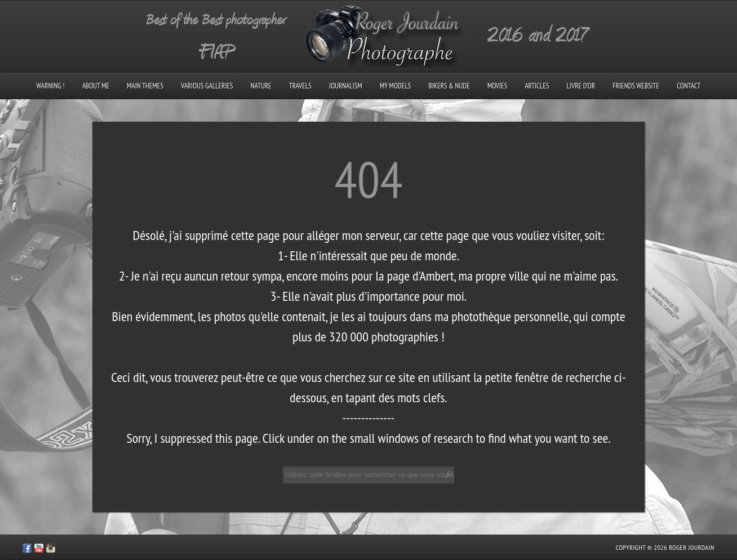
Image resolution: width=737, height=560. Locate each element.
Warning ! (51, 86)
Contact (689, 86)
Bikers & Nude (449, 86)
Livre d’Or (581, 86)
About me (96, 86)
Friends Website (636, 86)
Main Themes (145, 86)
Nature (261, 86)
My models (395, 86)
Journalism (346, 86)
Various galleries (207, 86)
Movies (497, 86)
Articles (537, 86)
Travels (300, 86)
